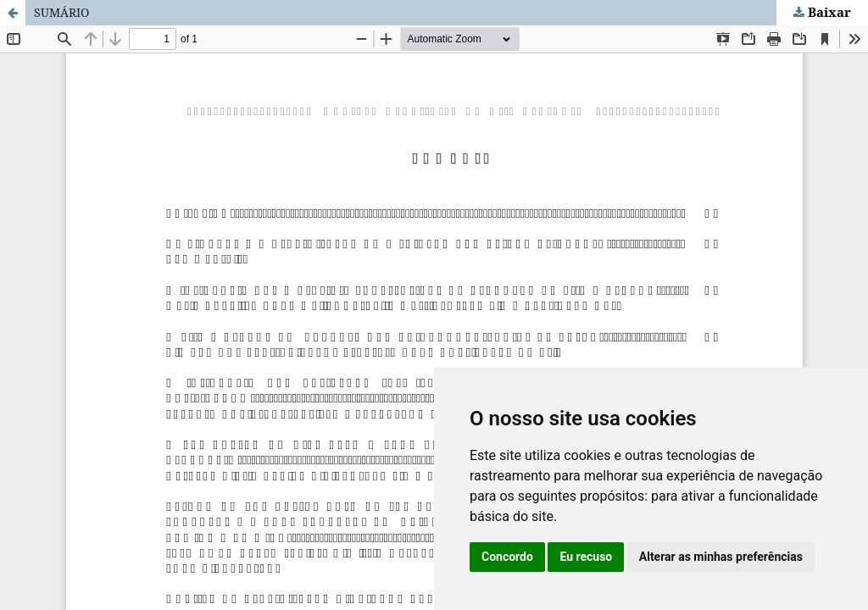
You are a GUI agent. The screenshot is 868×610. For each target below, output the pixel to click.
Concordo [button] (507, 557)
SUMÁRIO (61, 12)
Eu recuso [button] (586, 557)
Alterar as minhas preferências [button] (721, 557)
